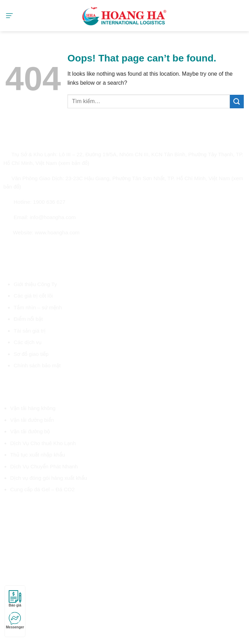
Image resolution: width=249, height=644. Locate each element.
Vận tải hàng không (33, 408)
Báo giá (15, 599)
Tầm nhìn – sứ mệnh (38, 307)
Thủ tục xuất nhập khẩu (38, 455)
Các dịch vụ (27, 342)
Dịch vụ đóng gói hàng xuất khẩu (49, 478)
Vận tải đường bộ (30, 431)
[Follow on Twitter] (24, 248)
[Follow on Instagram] (16, 248)
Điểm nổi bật (28, 319)
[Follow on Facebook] (8, 248)
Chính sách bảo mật (37, 365)
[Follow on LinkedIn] (49, 248)
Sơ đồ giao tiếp (31, 354)
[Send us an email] (32, 248)
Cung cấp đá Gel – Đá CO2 (42, 489)
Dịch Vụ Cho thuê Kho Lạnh (43, 443)
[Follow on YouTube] (57, 248)
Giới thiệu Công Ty (35, 284)
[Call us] (41, 248)
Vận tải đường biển (32, 420)
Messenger (15, 621)
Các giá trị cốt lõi (33, 296)
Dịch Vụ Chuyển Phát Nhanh (44, 466)
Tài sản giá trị (30, 331)
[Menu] (9, 15)
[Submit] (237, 102)
